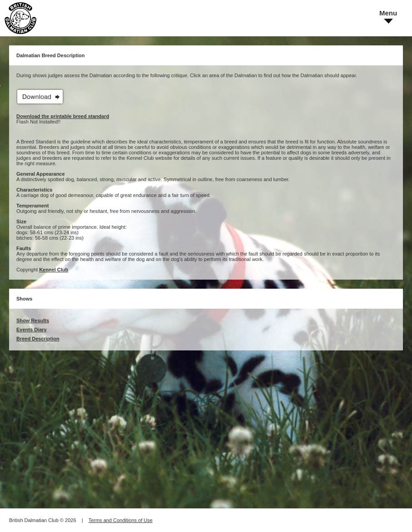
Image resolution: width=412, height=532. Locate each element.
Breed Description (38, 339)
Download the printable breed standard (63, 116)
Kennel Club (54, 270)
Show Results (33, 320)
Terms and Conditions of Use (121, 520)
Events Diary (32, 330)
